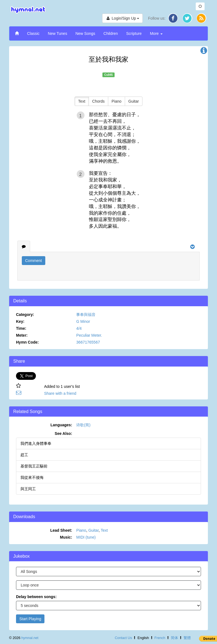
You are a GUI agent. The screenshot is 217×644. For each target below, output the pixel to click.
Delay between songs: (36, 597)
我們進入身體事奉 (36, 443)
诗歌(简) (83, 425)
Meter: (22, 335)
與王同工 (28, 489)
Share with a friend (60, 393)
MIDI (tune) (86, 537)
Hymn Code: (27, 342)
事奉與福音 (86, 315)
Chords (98, 101)
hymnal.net (30, 638)
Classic (33, 33)
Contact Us (123, 638)
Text (82, 101)
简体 (174, 638)
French (160, 638)
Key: (20, 321)
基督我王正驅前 (34, 466)
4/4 (79, 328)
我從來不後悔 (32, 477)
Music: (66, 537)
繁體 (187, 638)
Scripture (134, 33)
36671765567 (88, 342)
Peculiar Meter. (89, 335)
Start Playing (30, 619)
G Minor (83, 321)
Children (111, 33)
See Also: (63, 433)
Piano (117, 101)
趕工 (24, 455)
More (156, 33)
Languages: (61, 425)
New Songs (85, 33)
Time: (21, 328)
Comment (34, 261)
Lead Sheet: (61, 530)
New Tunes (57, 33)
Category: (25, 315)
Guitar (134, 101)
